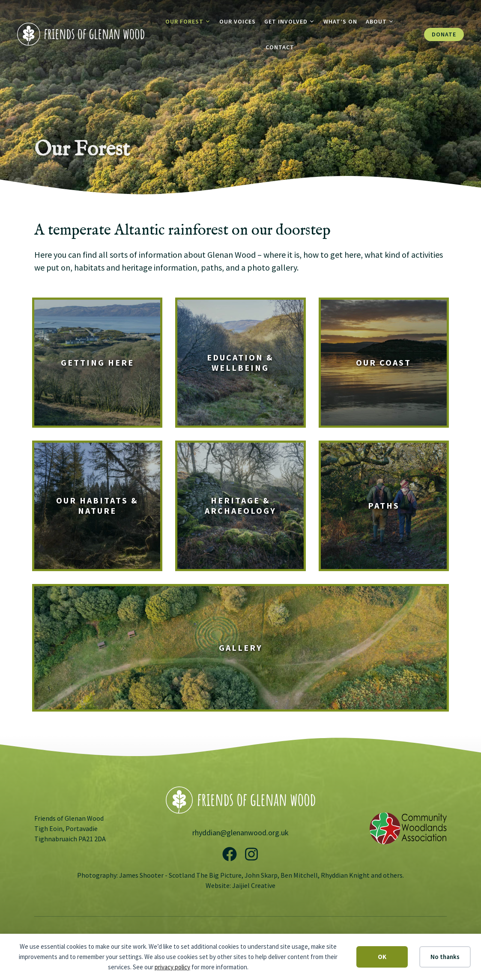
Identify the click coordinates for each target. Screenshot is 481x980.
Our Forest (190, 21)
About (382, 21)
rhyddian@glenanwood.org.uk (240, 833)
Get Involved (292, 21)
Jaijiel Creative (254, 885)
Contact (280, 47)
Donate (444, 34)
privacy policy (172, 967)
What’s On (340, 21)
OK (382, 957)
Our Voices (238, 21)
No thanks (445, 957)
